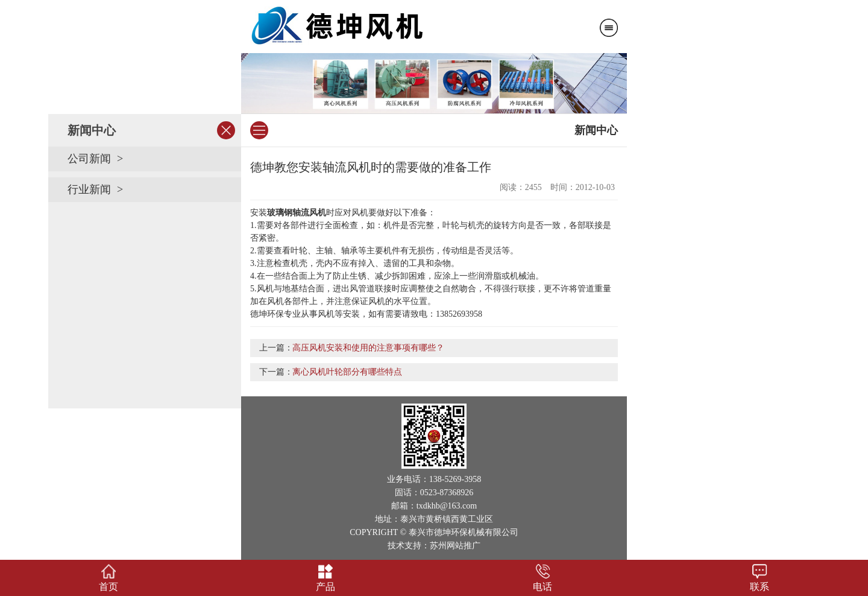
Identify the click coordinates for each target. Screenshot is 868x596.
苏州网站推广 (455, 546)
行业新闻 (89, 189)
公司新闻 (89, 159)
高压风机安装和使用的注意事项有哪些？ (368, 348)
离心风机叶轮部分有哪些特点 (347, 372)
